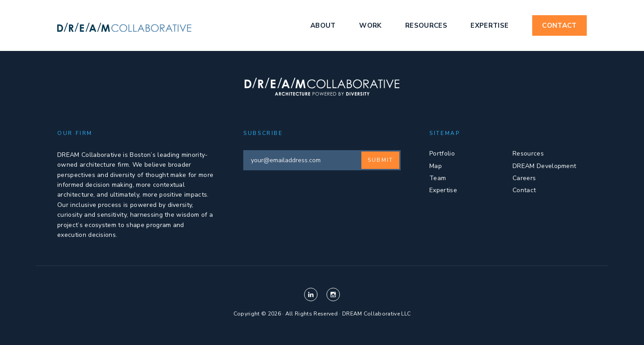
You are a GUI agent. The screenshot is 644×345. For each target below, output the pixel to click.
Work (370, 25)
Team (438, 178)
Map (436, 166)
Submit (380, 160)
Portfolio (442, 154)
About (323, 25)
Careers (524, 178)
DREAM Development (544, 166)
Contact (559, 25)
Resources (426, 25)
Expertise (489, 25)
